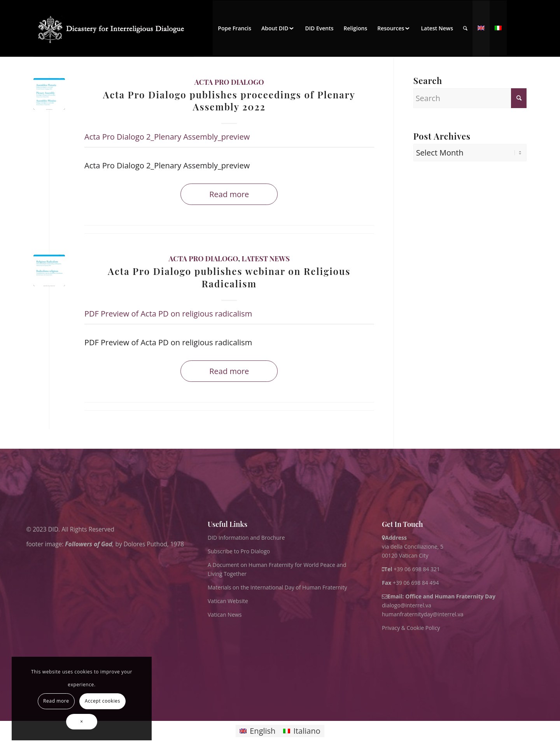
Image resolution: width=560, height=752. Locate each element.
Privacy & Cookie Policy (411, 628)
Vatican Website (228, 601)
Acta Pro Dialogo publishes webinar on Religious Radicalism (229, 277)
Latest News (266, 259)
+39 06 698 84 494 (410, 583)
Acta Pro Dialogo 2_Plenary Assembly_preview (167, 137)
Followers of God (88, 544)
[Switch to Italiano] (302, 731)
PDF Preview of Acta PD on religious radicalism (168, 314)
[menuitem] (234, 28)
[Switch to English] (257, 731)
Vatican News (225, 615)
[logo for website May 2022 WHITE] (114, 28)
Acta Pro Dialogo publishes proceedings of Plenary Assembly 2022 (229, 101)
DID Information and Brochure (246, 538)
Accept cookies (102, 701)
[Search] (465, 28)
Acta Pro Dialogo (229, 82)
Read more (229, 194)
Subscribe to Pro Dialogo (239, 551)
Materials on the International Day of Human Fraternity (277, 587)
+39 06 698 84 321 (417, 569)
